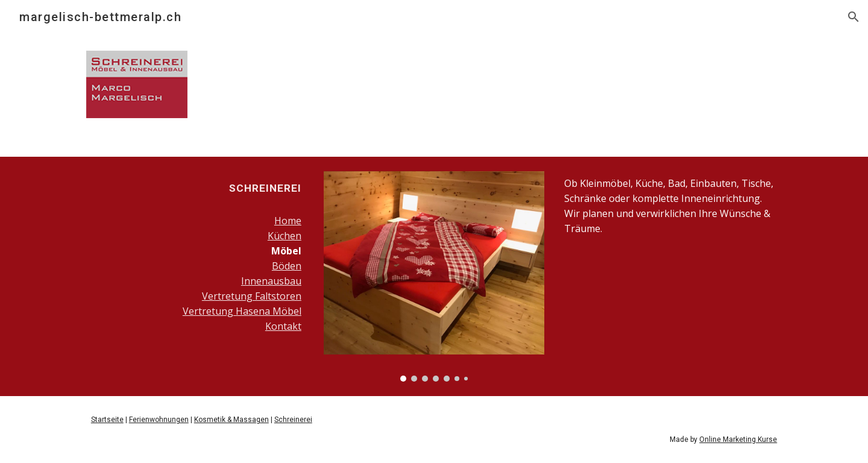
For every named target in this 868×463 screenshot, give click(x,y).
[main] (196, 188)
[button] (854, 17)
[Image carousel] (434, 276)
